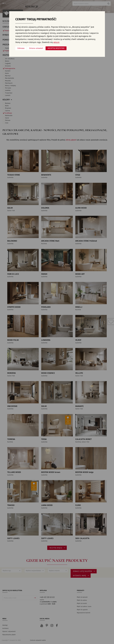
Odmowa (21, 48)
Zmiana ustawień (36, 48)
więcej (56, 42)
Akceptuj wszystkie (56, 48)
